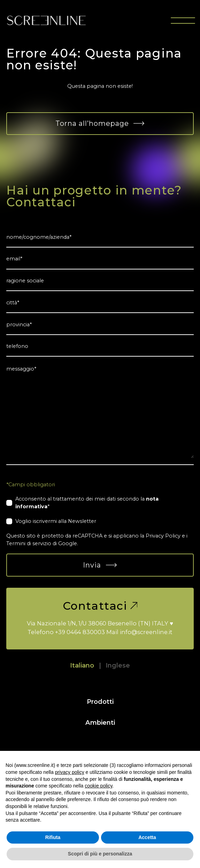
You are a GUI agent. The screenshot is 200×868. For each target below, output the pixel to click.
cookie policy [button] (98, 786)
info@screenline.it (146, 632)
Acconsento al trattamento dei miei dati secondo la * (87, 503)
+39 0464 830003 (80, 632)
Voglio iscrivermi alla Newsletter (56, 521)
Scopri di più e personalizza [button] (100, 854)
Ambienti (100, 722)
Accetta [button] (147, 837)
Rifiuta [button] (53, 837)
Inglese (118, 665)
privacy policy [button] (70, 772)
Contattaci (100, 606)
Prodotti (100, 702)
